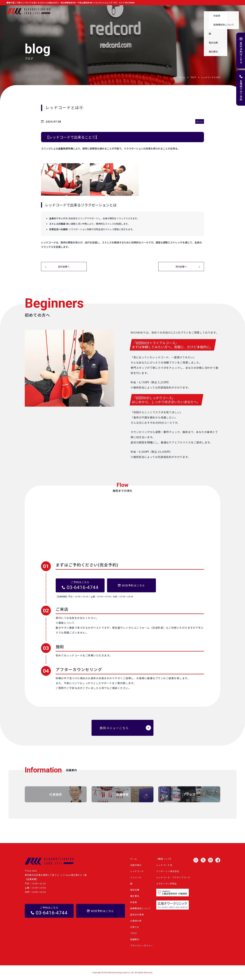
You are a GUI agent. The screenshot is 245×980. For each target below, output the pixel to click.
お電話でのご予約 (241, 90)
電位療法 (135, 896)
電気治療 (135, 890)
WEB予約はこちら (241, 53)
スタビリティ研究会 (166, 884)
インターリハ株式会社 (168, 871)
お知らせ (190, 11)
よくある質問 (218, 11)
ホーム (88, 11)
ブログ (202, 11)
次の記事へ (181, 267)
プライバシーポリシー (142, 946)
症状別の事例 (157, 11)
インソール (136, 877)
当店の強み (102, 11)
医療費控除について (140, 908)
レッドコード (137, 871)
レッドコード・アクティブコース (173, 877)
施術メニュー (120, 11)
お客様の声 (174, 11)
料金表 (134, 902)
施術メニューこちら (114, 728)
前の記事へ (64, 267)
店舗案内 (234, 11)
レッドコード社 (164, 865)
